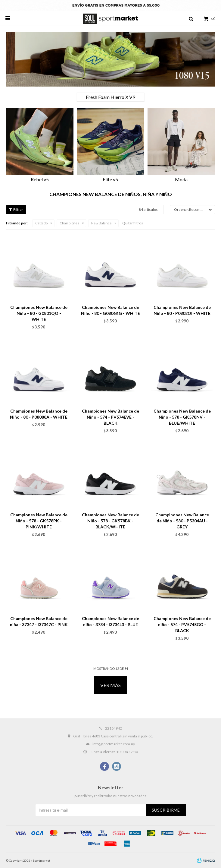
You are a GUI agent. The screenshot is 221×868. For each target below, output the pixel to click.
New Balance (101, 223)
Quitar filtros (133, 223)
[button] (207, 146)
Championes (69, 223)
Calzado (41, 223)
